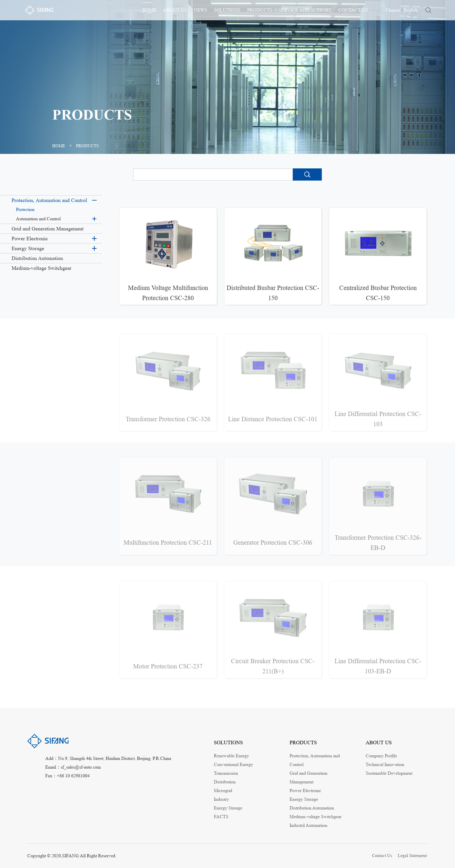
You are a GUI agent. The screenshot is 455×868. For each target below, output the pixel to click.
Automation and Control (38, 219)
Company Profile (381, 756)
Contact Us (382, 856)
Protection (25, 209)
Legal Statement (413, 856)
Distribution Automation (37, 258)
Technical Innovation (385, 764)
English (411, 10)
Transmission (226, 773)
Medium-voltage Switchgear (41, 268)
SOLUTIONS (227, 10)
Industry (221, 799)
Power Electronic (30, 239)
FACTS (221, 817)
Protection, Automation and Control (49, 200)
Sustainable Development (389, 773)
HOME (149, 10)
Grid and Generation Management (48, 229)
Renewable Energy (231, 756)
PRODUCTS (260, 10)
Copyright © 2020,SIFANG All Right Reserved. (72, 856)
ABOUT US (175, 10)
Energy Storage (28, 248)
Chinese (393, 10)
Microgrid (223, 790)
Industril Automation (308, 825)
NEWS (201, 10)
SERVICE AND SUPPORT (305, 10)
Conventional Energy (233, 764)
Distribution (225, 782)
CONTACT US (353, 10)
